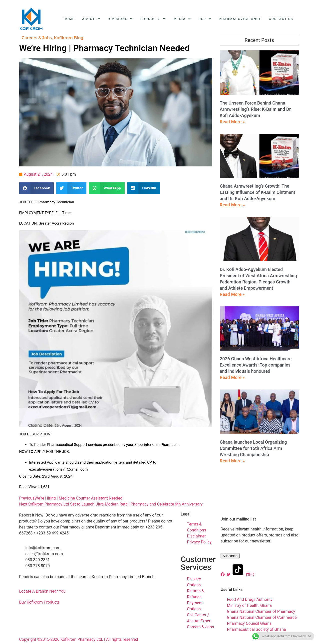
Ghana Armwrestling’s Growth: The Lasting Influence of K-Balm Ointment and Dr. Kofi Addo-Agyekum (258, 192)
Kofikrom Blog (69, 38)
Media (182, 19)
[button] (37, 188)
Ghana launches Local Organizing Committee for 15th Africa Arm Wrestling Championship (253, 448)
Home (69, 19)
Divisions (120, 19)
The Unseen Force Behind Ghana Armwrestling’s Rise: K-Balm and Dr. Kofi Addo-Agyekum (256, 109)
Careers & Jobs (37, 38)
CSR (205, 19)
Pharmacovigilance (240, 19)
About (91, 19)
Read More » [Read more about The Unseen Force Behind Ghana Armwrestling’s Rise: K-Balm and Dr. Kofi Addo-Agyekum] (232, 122)
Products (153, 19)
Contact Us (281, 19)
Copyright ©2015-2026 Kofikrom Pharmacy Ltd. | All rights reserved (79, 639)
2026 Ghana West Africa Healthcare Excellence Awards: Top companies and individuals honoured (256, 365)
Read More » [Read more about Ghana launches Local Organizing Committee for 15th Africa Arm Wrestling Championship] (232, 461)
